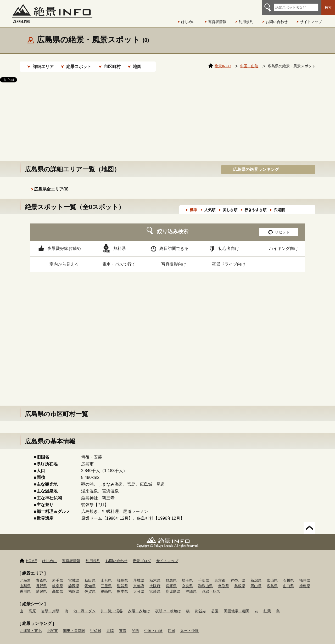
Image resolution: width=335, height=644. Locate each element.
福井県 (305, 575)
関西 (135, 625)
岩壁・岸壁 (50, 606)
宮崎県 (155, 586)
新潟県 (256, 575)
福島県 (122, 575)
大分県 (139, 586)
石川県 (288, 575)
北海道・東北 (31, 625)
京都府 (139, 581)
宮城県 (74, 575)
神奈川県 (238, 575)
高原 (32, 606)
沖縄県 (191, 586)
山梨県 (25, 581)
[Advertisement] (167, 116)
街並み (200, 606)
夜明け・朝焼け (168, 606)
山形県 (106, 575)
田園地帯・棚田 (237, 606)
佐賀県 (90, 586)
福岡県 (74, 586)
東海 (123, 625)
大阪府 (155, 581)
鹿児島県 (173, 586)
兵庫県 (171, 581)
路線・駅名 (211, 586)
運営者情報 (217, 22)
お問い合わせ (277, 22)
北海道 (25, 575)
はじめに (188, 22)
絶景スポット (79, 67)
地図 (137, 67)
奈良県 (187, 581)
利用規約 (246, 22)
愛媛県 (41, 586)
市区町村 (112, 67)
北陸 (110, 625)
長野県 (41, 581)
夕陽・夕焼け (139, 606)
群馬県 (171, 575)
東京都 (220, 575)
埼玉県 (187, 575)
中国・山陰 (153, 625)
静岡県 (74, 581)
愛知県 (90, 581)
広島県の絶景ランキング (256, 164)
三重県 (106, 581)
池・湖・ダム (85, 606)
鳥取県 (224, 581)
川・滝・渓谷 (112, 606)
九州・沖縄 (189, 625)
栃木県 (155, 575)
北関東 (52, 625)
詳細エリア (43, 67)
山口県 (288, 581)
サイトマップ (311, 22)
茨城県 (139, 575)
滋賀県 (122, 581)
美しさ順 (230, 205)
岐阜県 (58, 581)
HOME (31, 556)
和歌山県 (205, 581)
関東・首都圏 (74, 625)
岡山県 (256, 581)
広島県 (272, 581)
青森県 (41, 575)
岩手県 (58, 575)
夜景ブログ (142, 556)
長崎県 (106, 586)
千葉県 (204, 575)
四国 (171, 625)
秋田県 (90, 575)
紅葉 (267, 606)
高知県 (58, 586)
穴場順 (279, 205)
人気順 (210, 205)
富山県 (272, 575)
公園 (215, 606)
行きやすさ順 (255, 205)
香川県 (25, 586)
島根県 (240, 581)
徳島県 (305, 581)
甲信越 (96, 625)
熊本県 (122, 586)
